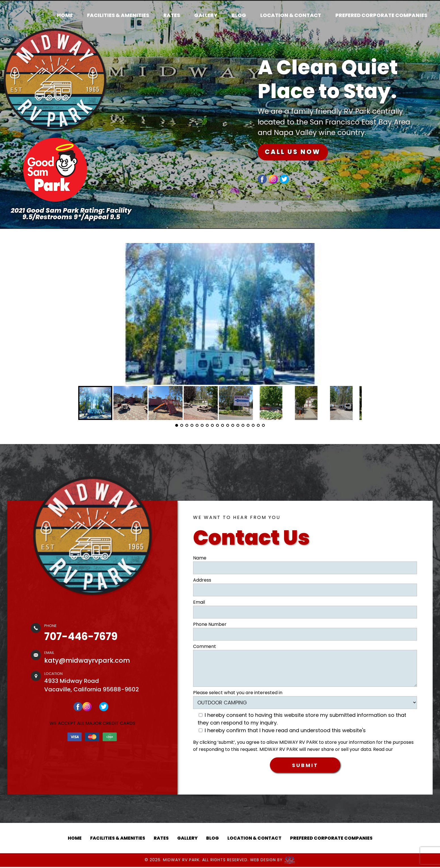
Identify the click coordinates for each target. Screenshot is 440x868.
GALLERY (206, 15)
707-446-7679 (81, 636)
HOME (65, 15)
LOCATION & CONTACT (291, 15)
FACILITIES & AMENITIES (118, 15)
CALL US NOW (298, 152)
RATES (172, 15)
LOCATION (53, 674)
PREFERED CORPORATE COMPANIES (381, 15)
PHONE (50, 626)
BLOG (239, 15)
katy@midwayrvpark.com (87, 660)
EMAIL (49, 653)
